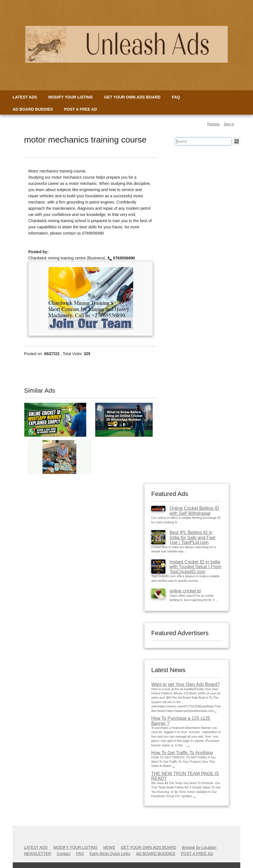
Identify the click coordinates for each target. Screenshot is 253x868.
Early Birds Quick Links (110, 854)
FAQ (176, 97)
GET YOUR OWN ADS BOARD (132, 97)
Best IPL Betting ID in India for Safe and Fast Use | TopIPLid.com (193, 537)
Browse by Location (199, 847)
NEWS (109, 847)
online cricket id (185, 591)
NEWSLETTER (38, 854)
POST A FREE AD (81, 109)
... (215, 711)
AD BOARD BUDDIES (33, 109)
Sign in (229, 124)
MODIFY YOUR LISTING (71, 97)
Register (214, 124)
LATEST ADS (25, 97)
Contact (64, 854)
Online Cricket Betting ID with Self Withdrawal (194, 511)
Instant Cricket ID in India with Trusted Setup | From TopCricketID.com (195, 567)
